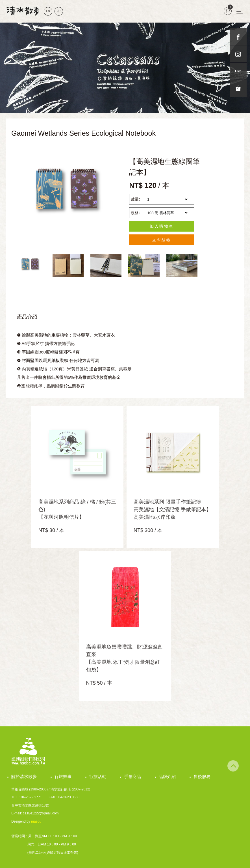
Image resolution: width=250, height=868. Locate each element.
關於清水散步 (24, 776)
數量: (135, 199)
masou (36, 821)
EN (48, 11)
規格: (135, 213)
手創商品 (132, 776)
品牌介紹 (167, 776)
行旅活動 (98, 776)
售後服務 (202, 776)
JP (59, 11)
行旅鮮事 (63, 776)
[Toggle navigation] (240, 11)
